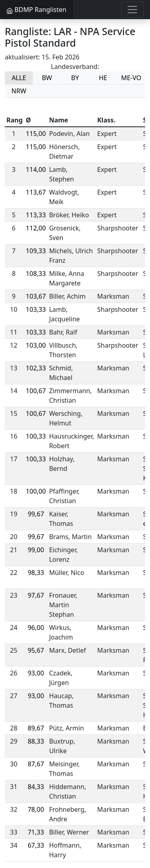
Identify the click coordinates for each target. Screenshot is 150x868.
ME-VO (131, 78)
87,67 (36, 764)
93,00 (36, 673)
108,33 (36, 274)
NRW (19, 91)
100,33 (36, 436)
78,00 (36, 809)
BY (75, 78)
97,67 (36, 595)
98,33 (36, 573)
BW (47, 78)
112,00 (36, 228)
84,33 (36, 787)
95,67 (36, 650)
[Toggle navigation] (132, 10)
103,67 (36, 296)
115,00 (36, 134)
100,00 (36, 491)
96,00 (36, 628)
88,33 (36, 741)
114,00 (36, 169)
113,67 (36, 192)
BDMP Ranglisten (36, 10)
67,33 (36, 845)
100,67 (36, 391)
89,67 (36, 728)
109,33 (36, 251)
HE (103, 78)
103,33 (36, 309)
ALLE (19, 78)
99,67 (36, 514)
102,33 (36, 368)
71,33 (36, 832)
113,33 (36, 215)
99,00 (36, 550)
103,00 (36, 345)
